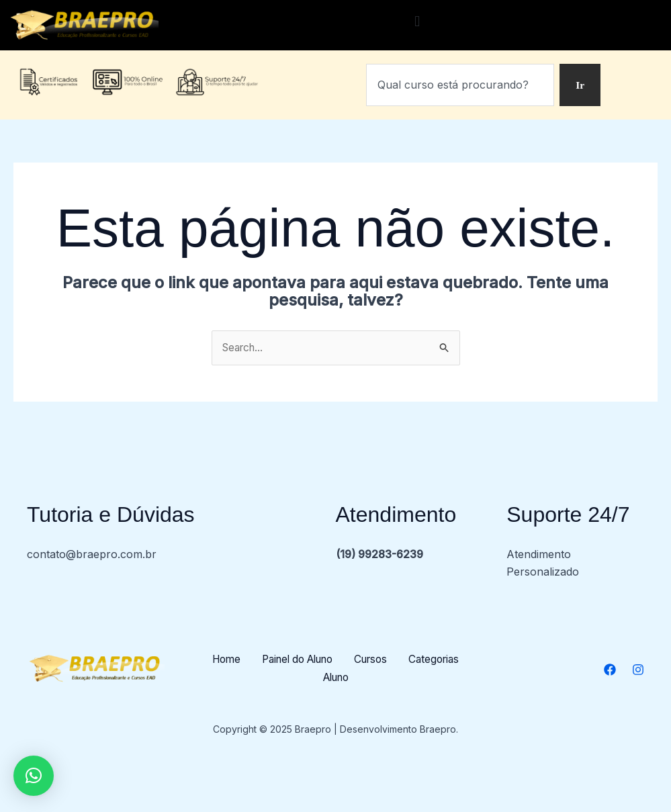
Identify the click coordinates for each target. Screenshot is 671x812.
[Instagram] (638, 670)
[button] (417, 22)
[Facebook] (610, 670)
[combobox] (460, 85)
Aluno (373, 678)
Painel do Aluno (333, 660)
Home (255, 660)
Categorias (310, 678)
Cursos (413, 660)
